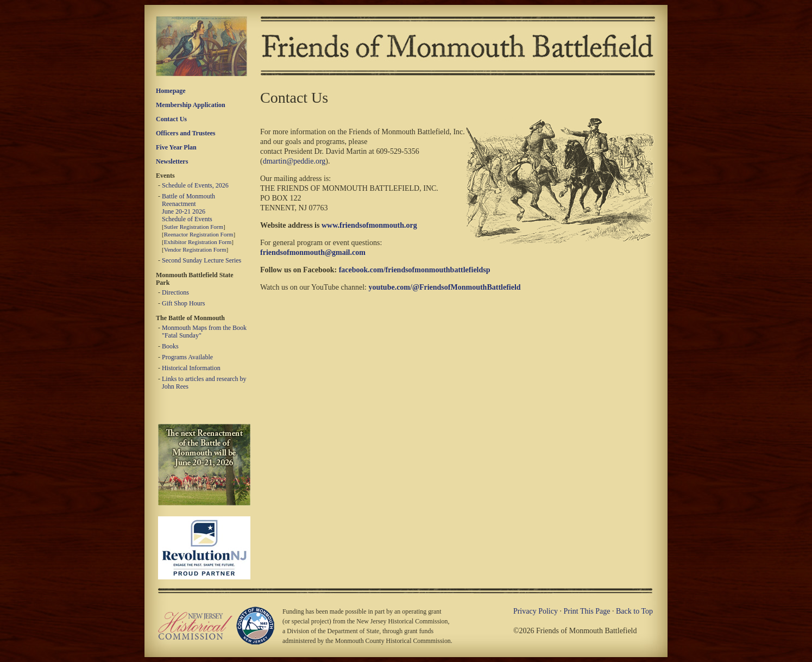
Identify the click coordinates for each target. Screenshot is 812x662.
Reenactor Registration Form (199, 234)
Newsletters (172, 161)
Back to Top (634, 611)
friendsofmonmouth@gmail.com (313, 252)
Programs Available (187, 357)
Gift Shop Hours (183, 303)
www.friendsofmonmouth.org (369, 225)
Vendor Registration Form (195, 249)
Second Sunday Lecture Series (202, 260)
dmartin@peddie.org (294, 161)
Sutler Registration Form (194, 227)
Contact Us (171, 119)
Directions (175, 292)
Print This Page (587, 611)
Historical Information (191, 368)
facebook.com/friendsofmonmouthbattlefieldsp (415, 270)
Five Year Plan (176, 147)
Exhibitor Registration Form (198, 242)
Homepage (171, 91)
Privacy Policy (536, 611)
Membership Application (191, 105)
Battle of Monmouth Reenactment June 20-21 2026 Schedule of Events (188, 208)
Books (170, 346)
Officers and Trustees (186, 133)
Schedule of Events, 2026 (195, 185)
